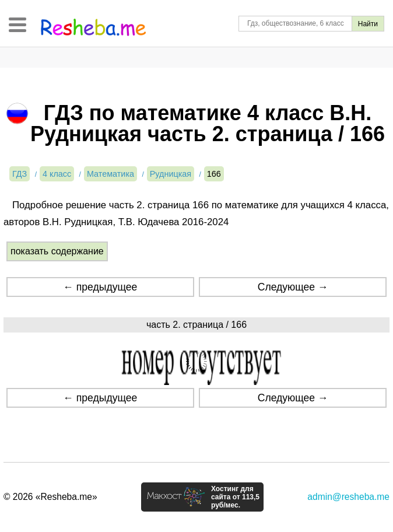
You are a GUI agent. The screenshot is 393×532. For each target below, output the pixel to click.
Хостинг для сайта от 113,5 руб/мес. (235, 497)
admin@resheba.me (348, 497)
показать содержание (57, 251)
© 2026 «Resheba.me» (50, 497)
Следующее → (293, 287)
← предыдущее (100, 287)
